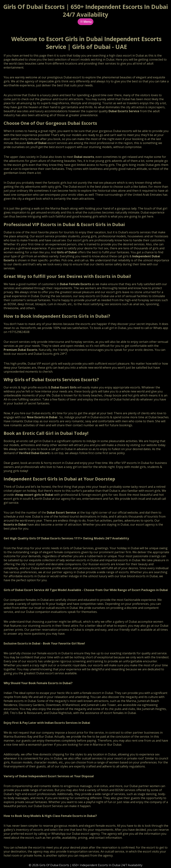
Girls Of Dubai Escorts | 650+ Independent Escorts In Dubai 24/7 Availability (86, 11)
